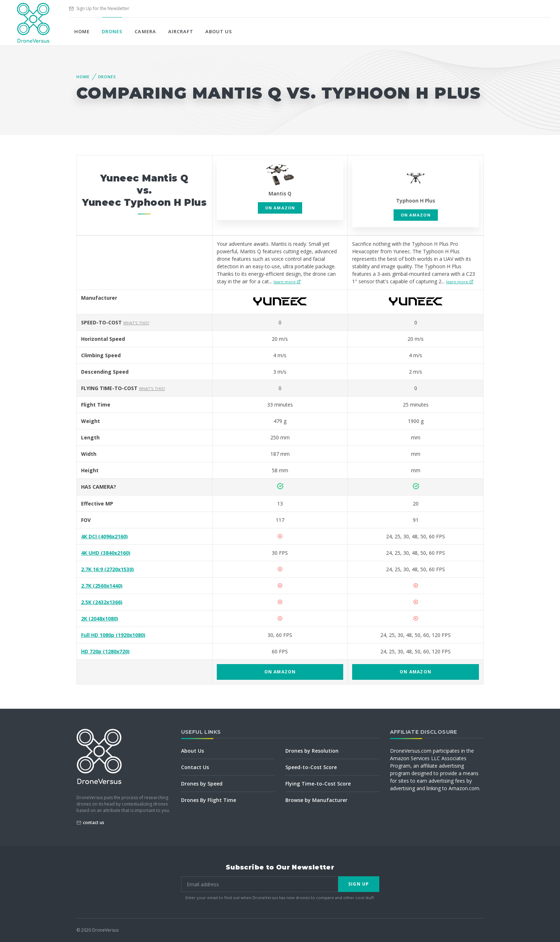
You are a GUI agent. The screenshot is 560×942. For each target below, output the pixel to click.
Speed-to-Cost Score (311, 767)
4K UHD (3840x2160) (106, 553)
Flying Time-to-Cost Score (318, 784)
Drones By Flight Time (209, 800)
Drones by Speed (202, 784)
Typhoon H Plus (416, 201)
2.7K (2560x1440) (102, 586)
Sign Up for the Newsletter (99, 8)
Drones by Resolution (312, 751)
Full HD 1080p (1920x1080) (113, 635)
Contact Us (195, 767)
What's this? (136, 323)
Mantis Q (280, 193)
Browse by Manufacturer (316, 800)
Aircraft (181, 31)
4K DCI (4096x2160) (104, 536)
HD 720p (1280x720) (105, 651)
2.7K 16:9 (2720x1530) (107, 569)
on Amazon (280, 208)
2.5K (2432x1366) (102, 602)
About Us (219, 31)
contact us (94, 823)
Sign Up (359, 884)
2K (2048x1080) (100, 619)
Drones (112, 31)
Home (82, 31)
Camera (145, 31)
